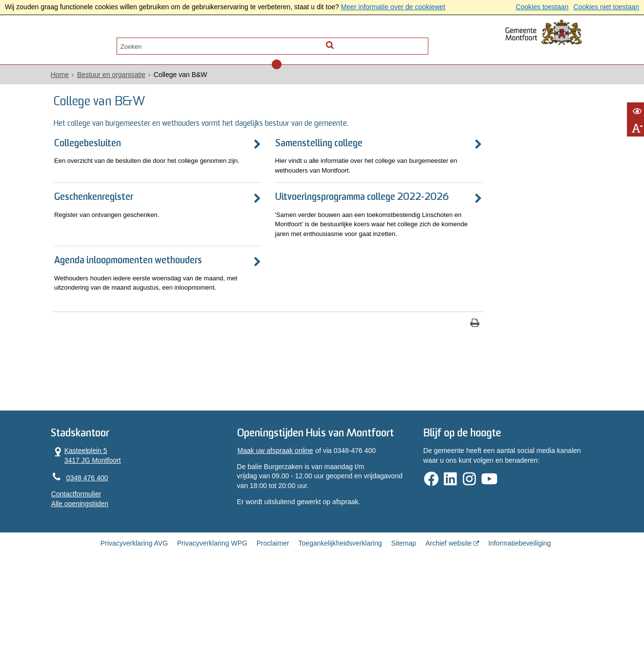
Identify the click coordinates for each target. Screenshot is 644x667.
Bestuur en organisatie (139, 78)
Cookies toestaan (542, 7)
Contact (181, 42)
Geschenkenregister (125, 214)
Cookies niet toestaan (606, 7)
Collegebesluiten (118, 158)
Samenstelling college (282, 158)
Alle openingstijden (107, 580)
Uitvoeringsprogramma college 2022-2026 (300, 220)
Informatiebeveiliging (520, 634)
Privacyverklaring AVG (134, 634)
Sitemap (404, 634)
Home (87, 78)
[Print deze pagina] (371, 396)
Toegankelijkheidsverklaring (340, 634)
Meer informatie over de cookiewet (393, 7)
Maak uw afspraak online (284, 540)
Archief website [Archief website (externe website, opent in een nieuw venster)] (449, 634)
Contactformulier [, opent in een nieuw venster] (104, 571)
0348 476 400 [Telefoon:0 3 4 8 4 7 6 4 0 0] (115, 554)
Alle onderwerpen (118, 42)
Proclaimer (273, 634)
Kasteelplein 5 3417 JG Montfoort (113, 531)
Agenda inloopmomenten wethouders (136, 316)
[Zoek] (406, 42)
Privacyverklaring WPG (212, 634)
